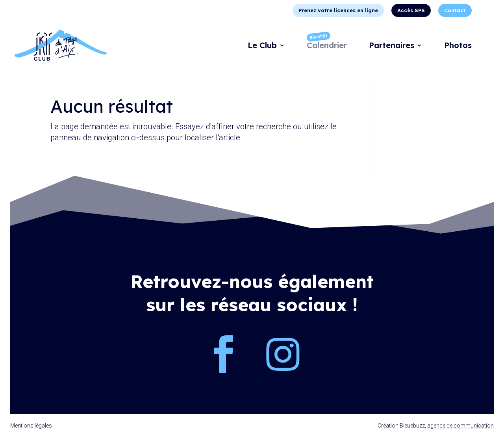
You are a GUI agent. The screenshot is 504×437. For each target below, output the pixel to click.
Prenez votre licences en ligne (338, 10)
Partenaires (392, 46)
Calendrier (327, 46)
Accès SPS (411, 10)
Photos (458, 46)
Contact (455, 10)
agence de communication (460, 426)
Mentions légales (31, 426)
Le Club (262, 46)
